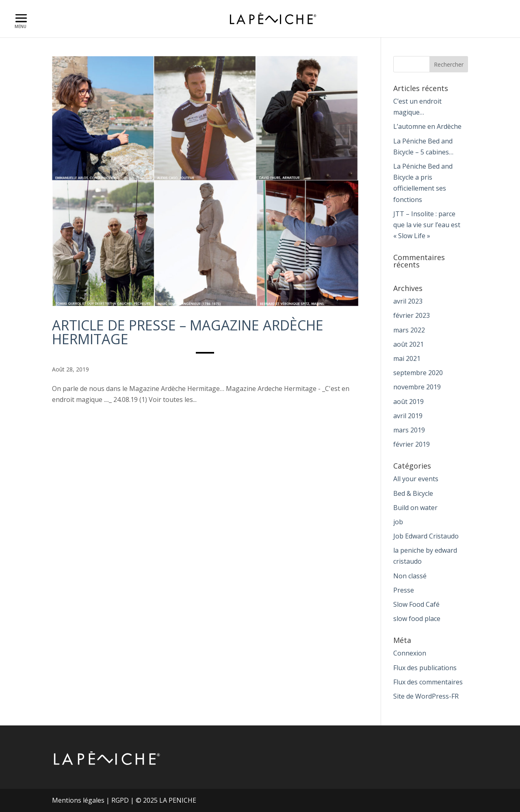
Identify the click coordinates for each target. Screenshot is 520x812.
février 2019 (412, 444)
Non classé (410, 576)
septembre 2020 (418, 373)
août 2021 (408, 344)
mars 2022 (409, 330)
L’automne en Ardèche (427, 126)
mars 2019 (409, 430)
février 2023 (412, 315)
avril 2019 (408, 416)
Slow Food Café (416, 604)
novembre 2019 (417, 387)
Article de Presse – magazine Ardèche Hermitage (188, 332)
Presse (404, 590)
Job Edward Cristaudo (426, 536)
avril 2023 (408, 301)
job (398, 522)
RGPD (120, 800)
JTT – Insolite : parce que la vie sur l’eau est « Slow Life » (427, 225)
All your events (416, 479)
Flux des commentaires (428, 682)
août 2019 (408, 402)
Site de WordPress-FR (426, 696)
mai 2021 (407, 358)
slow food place (417, 619)
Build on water (415, 508)
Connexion (410, 653)
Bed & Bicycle (413, 493)
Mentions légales (78, 800)
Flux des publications (425, 668)
